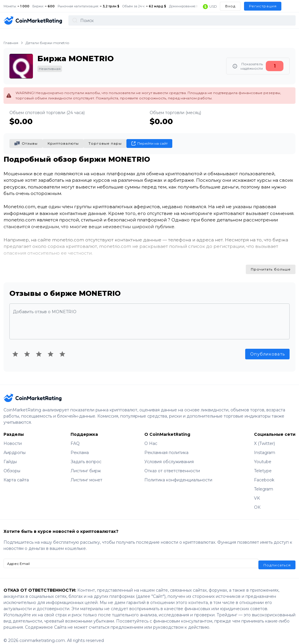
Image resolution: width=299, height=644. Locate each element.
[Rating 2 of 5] (27, 348)
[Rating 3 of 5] (39, 348)
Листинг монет (86, 474)
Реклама (80, 446)
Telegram (264, 483)
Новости (13, 437)
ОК (257, 501)
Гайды (10, 456)
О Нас (151, 437)
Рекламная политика (166, 446)
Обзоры (12, 465)
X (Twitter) (264, 437)
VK (257, 492)
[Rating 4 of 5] (51, 348)
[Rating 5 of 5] (62, 348)
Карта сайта (16, 474)
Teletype (263, 465)
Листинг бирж (86, 465)
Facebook (264, 474)
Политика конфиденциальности (178, 474)
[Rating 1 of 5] (15, 348)
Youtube (263, 456)
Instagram (265, 446)
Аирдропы (15, 446)
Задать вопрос (86, 456)
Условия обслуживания (169, 456)
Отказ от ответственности (172, 465)
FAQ (75, 437)
